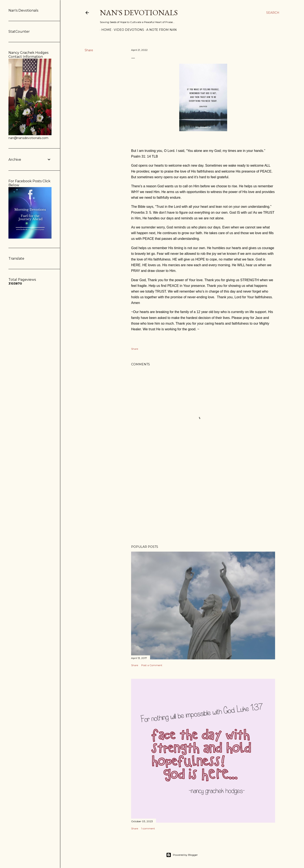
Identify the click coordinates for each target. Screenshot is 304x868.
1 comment (148, 828)
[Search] (273, 13)
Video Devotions (127, 30)
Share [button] (89, 50)
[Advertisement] (203, 505)
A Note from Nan (160, 30)
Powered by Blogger (182, 855)
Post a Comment (152, 665)
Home (105, 30)
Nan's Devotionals (139, 13)
